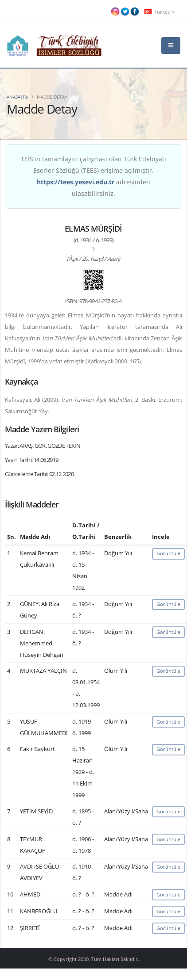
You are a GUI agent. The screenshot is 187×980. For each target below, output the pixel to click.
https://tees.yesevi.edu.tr (76, 182)
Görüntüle (168, 553)
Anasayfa (17, 97)
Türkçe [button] (160, 11)
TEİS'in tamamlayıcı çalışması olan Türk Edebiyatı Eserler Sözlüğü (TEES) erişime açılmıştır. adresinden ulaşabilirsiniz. (93, 176)
